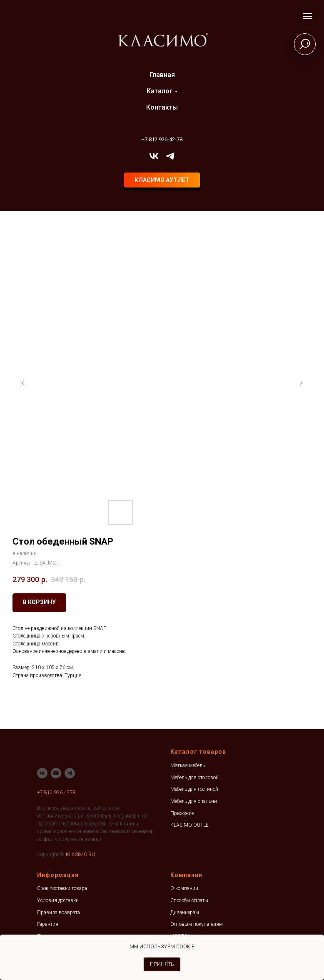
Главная (162, 75)
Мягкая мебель (188, 765)
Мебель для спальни (194, 801)
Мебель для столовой (194, 777)
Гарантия (48, 924)
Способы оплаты (189, 900)
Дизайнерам (185, 912)
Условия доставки (58, 900)
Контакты (162, 107)
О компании (184, 888)
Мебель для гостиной (194, 789)
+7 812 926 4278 (56, 792)
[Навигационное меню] (308, 16)
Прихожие (182, 813)
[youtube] (56, 773)
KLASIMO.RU (80, 855)
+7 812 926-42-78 (162, 139)
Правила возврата (59, 912)
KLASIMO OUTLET (191, 825)
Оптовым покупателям (197, 924)
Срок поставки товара (62, 888)
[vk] (154, 156)
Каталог (160, 91)
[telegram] (170, 156)
